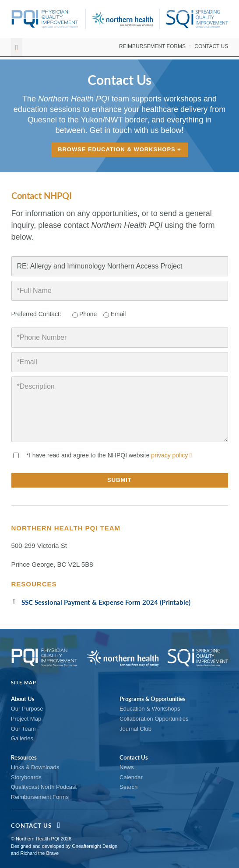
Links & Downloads (35, 767)
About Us (23, 699)
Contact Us (211, 46)
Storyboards (26, 777)
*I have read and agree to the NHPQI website (109, 455)
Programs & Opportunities (153, 699)
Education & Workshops (150, 709)
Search (128, 787)
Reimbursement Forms (152, 46)
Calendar (131, 777)
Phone (88, 314)
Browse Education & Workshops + (120, 150)
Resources (24, 757)
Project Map (26, 719)
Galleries (22, 738)
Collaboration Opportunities (154, 719)
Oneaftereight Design (95, 846)
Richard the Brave (39, 853)
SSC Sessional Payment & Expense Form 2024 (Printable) (106, 602)
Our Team (23, 729)
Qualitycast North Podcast (44, 787)
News (127, 767)
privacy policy (171, 455)
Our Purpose (27, 709)
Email (118, 314)
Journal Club (135, 729)
